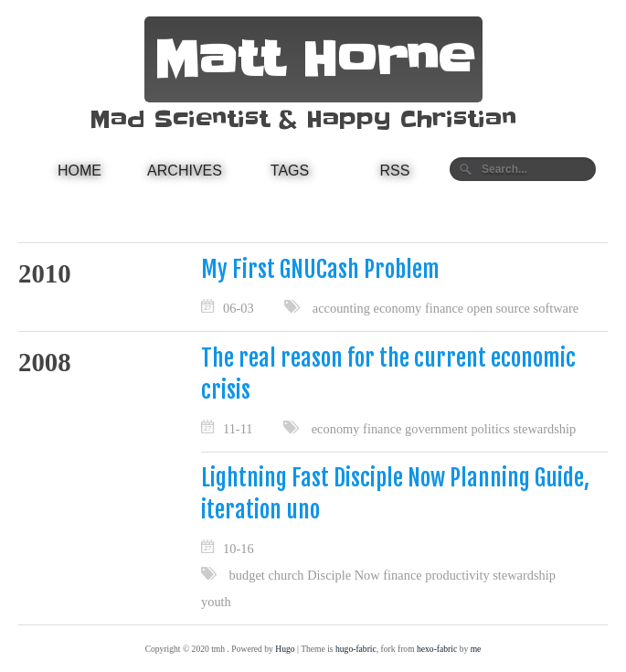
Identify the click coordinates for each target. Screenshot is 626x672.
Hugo (285, 649)
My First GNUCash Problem (320, 269)
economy (398, 308)
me (476, 649)
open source (499, 308)
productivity (457, 575)
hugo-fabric (356, 649)
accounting (341, 308)
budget (247, 575)
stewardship (544, 429)
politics (490, 429)
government (436, 429)
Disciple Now (344, 575)
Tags (290, 171)
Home (80, 171)
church (286, 575)
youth (216, 602)
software (557, 308)
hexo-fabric (437, 649)
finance (444, 308)
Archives (185, 171)
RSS (395, 171)
